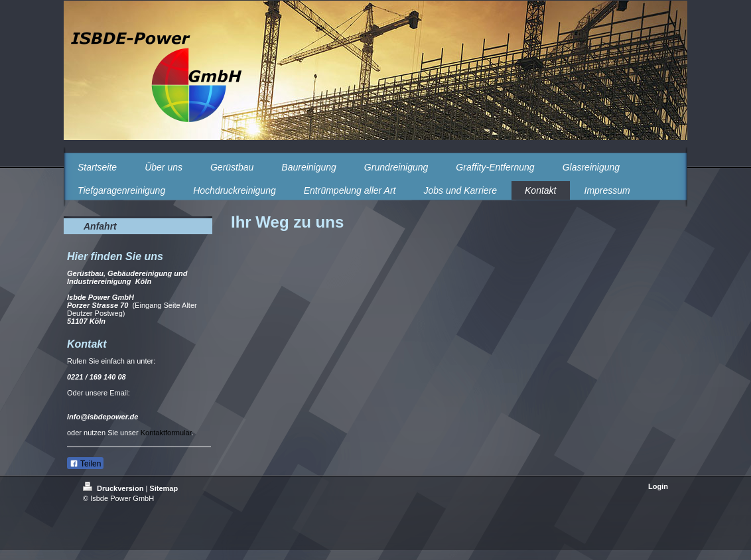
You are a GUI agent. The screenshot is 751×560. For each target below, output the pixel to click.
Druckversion (114, 488)
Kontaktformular (166, 433)
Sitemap (164, 488)
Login (658, 486)
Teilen (85, 464)
